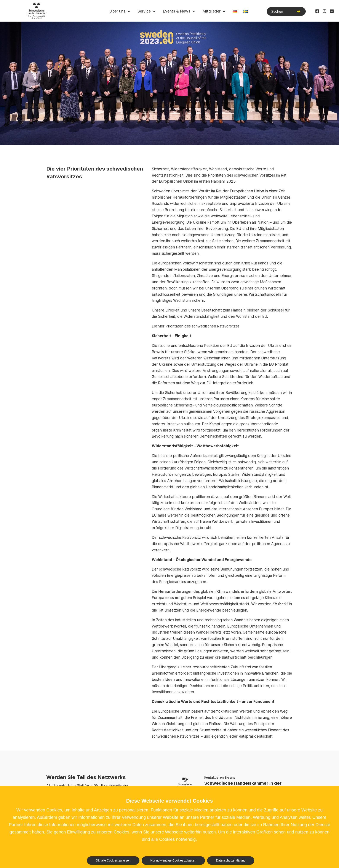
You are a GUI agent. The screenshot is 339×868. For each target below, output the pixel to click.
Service (144, 11)
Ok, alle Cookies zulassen (113, 860)
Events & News (177, 11)
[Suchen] (286, 11)
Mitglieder (211, 11)
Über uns (117, 11)
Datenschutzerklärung (231, 860)
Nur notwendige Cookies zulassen (173, 860)
